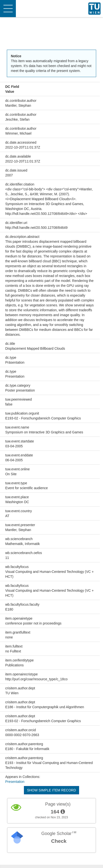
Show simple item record (52, 790)
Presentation (15, 782)
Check (59, 841)
